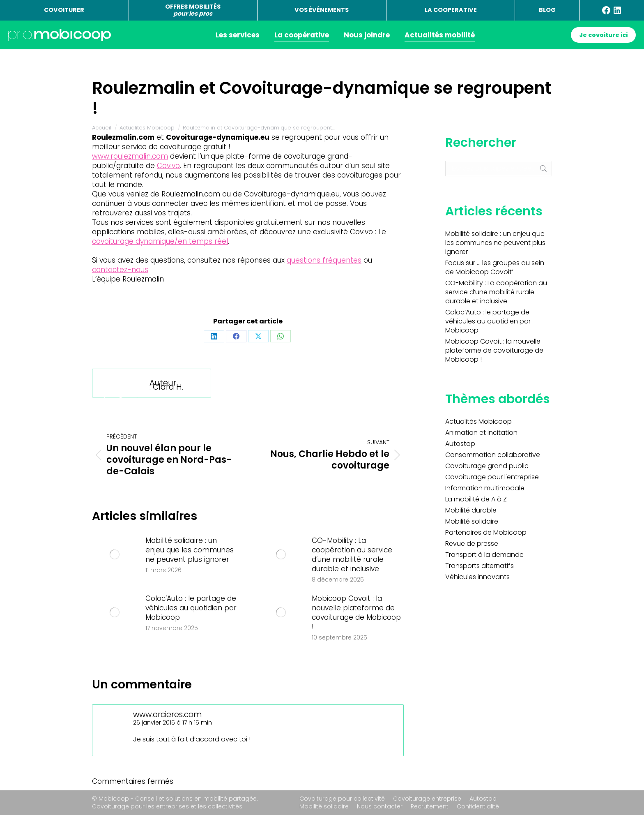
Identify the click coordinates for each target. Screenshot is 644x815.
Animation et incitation (481, 433)
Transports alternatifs (480, 566)
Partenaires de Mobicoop (486, 533)
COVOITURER (64, 10)
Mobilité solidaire (472, 522)
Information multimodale (485, 488)
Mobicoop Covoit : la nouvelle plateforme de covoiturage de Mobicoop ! (356, 613)
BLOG (547, 10)
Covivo (168, 166)
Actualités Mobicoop (478, 422)
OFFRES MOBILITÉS (193, 10)
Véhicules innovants (477, 577)
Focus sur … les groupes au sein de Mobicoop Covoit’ (495, 268)
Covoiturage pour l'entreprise (492, 477)
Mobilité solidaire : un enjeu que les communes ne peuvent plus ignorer (190, 550)
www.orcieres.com (168, 715)
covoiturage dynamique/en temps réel (160, 241)
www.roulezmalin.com (130, 156)
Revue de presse (472, 544)
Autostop (460, 444)
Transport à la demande (484, 555)
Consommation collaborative (493, 455)
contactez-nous (120, 270)
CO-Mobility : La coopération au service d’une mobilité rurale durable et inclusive (352, 555)
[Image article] (115, 554)
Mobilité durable (471, 510)
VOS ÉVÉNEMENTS (322, 10)
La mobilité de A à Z (476, 499)
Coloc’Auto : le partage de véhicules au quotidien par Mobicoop (191, 608)
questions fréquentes (324, 260)
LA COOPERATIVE (451, 10)
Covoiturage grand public (487, 466)
